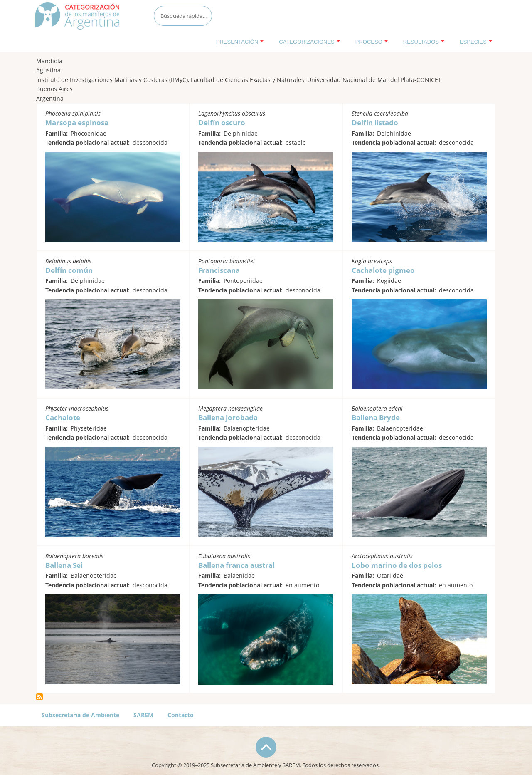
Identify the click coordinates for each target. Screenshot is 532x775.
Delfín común (69, 270)
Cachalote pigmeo (383, 270)
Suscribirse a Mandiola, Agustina (39, 697)
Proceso (372, 42)
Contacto (181, 715)
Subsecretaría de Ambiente (80, 715)
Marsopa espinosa (77, 123)
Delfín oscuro (222, 123)
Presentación (240, 42)
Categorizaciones (309, 42)
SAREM (143, 715)
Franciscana (219, 270)
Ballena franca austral (236, 565)
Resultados (424, 42)
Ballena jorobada (228, 417)
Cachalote (63, 417)
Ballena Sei (64, 565)
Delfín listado (375, 123)
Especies (476, 42)
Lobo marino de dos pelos (397, 565)
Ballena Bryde (376, 417)
